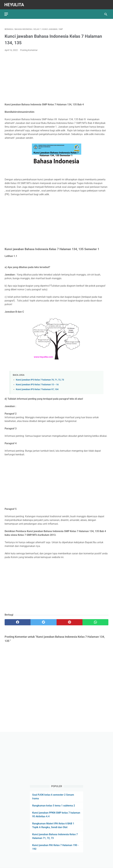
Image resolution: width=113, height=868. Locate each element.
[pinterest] (70, 622)
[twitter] (43, 622)
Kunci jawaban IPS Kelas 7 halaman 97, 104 (37, 389)
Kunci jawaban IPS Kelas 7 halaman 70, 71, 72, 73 (40, 379)
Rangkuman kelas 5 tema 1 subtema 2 (54, 805)
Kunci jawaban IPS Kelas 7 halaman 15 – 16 (37, 384)
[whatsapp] (95, 622)
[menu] (6, 13)
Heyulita (14, 4)
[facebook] (18, 622)
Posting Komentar (29, 49)
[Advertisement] (56, 77)
